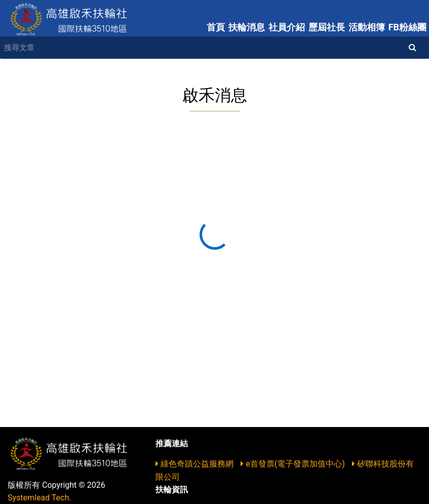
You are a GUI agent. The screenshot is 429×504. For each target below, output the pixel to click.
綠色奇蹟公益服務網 (196, 464)
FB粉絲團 (407, 27)
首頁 (216, 27)
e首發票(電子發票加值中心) (294, 464)
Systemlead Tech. (40, 498)
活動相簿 (367, 27)
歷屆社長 (327, 27)
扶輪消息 (247, 27)
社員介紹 (287, 27)
